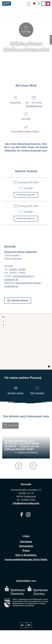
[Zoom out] (3, 321)
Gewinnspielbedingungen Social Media (26, 560)
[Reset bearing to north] (3, 325)
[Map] (26, 342)
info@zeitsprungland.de (26, 503)
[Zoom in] (3, 317)
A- (23, 625)
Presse (26, 551)
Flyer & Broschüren (26, 555)
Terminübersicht (34, 106)
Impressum (26, 542)
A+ (29, 625)
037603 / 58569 (17, 269)
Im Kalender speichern (26, 195)
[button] (18, 301)
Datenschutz (26, 546)
